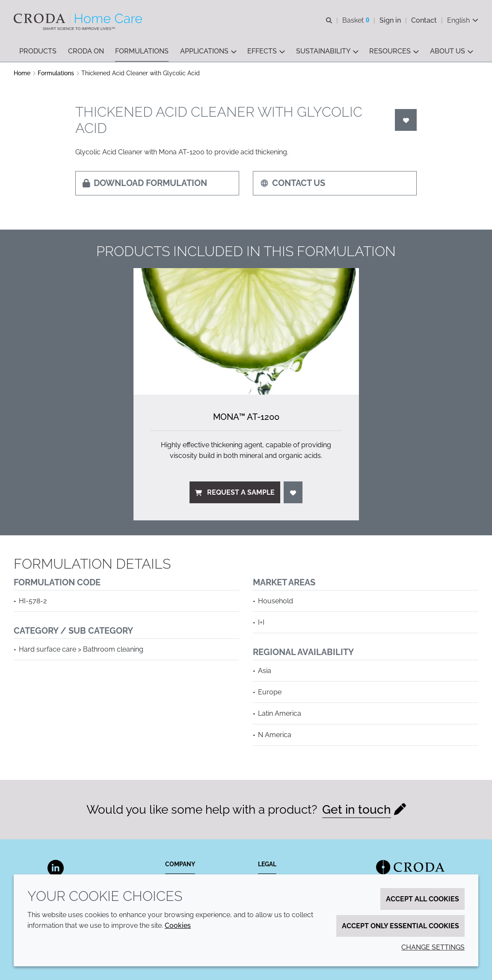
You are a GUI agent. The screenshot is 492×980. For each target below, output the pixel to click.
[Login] (406, 120)
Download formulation (145, 183)
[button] (38, 52)
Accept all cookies (422, 899)
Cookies (178, 925)
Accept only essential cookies (400, 926)
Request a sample (235, 492)
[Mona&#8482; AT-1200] (246, 331)
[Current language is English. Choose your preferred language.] (463, 20)
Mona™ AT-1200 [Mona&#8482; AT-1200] (246, 417)
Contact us (293, 183)
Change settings (433, 947)
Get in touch (357, 809)
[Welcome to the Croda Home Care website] (79, 18)
